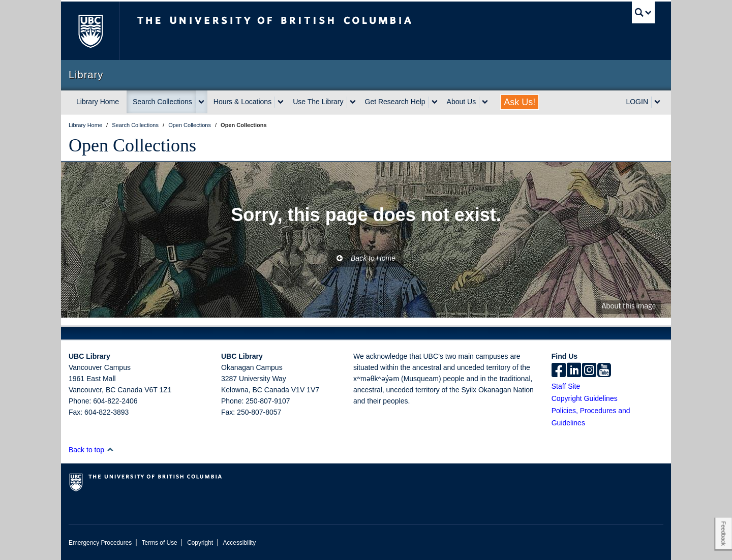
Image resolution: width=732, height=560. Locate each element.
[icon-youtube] (604, 371)
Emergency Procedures (100, 543)
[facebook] (559, 371)
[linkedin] (574, 371)
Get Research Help (395, 102)
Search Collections (162, 102)
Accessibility (239, 543)
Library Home (98, 102)
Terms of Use (160, 543)
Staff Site (566, 386)
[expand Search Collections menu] (201, 102)
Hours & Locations (242, 102)
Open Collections (132, 145)
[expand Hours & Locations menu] (281, 102)
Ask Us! (520, 102)
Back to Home (366, 258)
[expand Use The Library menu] (353, 102)
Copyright (200, 543)
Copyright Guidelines (585, 398)
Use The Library (318, 102)
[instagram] (589, 371)
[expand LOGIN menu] (657, 102)
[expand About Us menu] (485, 102)
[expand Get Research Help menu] (435, 102)
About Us (462, 102)
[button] (110, 449)
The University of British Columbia (90, 31)
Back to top (91, 450)
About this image (629, 307)
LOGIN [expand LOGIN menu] (637, 102)
